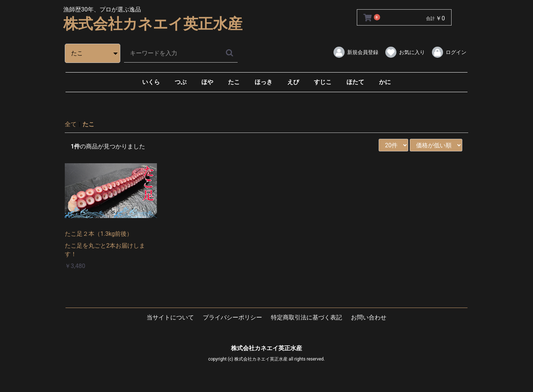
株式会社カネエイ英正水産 (153, 24)
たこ (234, 82)
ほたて (355, 82)
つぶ (181, 82)
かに (385, 82)
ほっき (264, 82)
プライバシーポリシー (232, 317)
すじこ (323, 82)
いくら (151, 82)
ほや (207, 82)
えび (293, 82)
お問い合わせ (369, 317)
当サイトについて (170, 317)
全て (71, 124)
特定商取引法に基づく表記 (306, 317)
